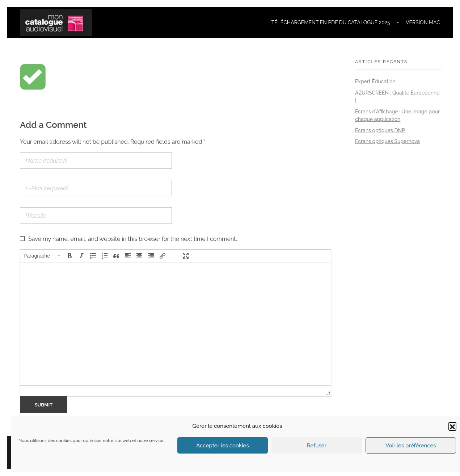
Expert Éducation (375, 82)
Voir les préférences (411, 446)
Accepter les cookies (223, 446)
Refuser (317, 446)
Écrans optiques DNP (380, 130)
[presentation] (42, 256)
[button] (452, 426)
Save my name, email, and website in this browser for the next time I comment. (133, 239)
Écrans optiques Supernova (387, 141)
